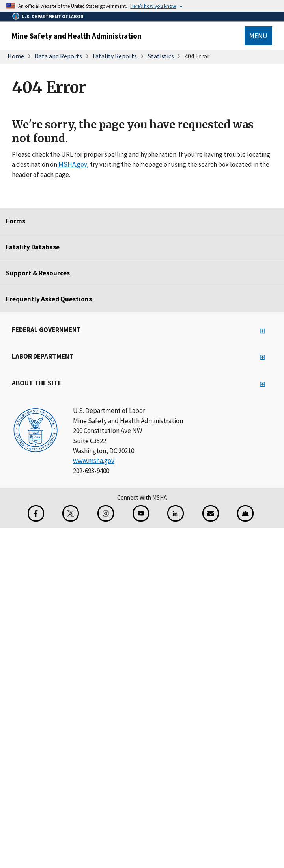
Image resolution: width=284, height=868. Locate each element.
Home (16, 56)
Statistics (161, 56)
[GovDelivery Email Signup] (211, 513)
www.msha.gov (94, 461)
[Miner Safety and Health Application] (245, 513)
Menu (258, 36)
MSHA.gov (73, 164)
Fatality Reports (115, 56)
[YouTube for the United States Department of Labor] (141, 513)
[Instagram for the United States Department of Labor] (106, 513)
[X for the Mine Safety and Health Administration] (71, 513)
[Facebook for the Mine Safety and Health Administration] (36, 513)
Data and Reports (58, 56)
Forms (16, 221)
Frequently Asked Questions (49, 299)
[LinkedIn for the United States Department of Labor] (176, 513)
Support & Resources (38, 273)
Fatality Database (33, 247)
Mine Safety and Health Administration (77, 36)
